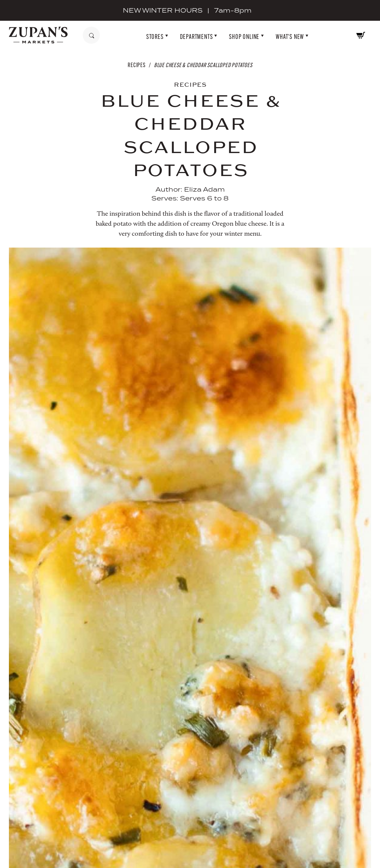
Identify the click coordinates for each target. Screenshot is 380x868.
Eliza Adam (204, 189)
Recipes (137, 65)
